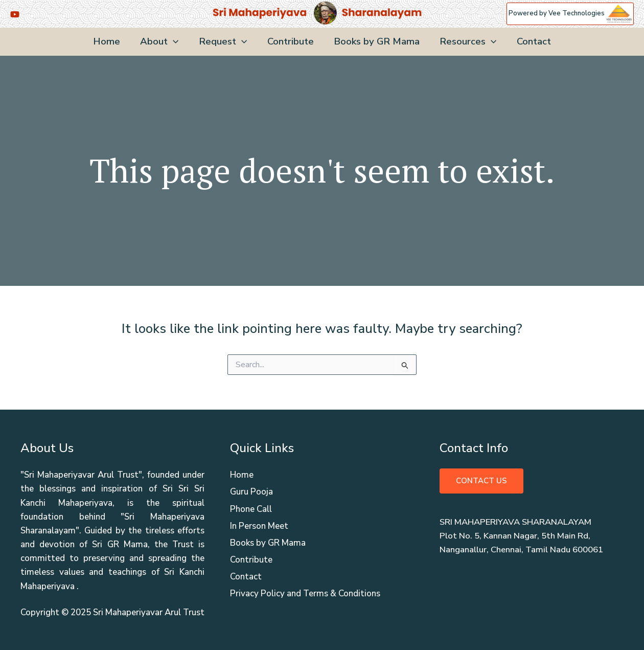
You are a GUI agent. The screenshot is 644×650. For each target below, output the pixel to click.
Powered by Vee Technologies (570, 13)
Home (110, 41)
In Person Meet (259, 526)
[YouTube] (15, 14)
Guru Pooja (251, 492)
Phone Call (251, 509)
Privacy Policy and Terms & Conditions (305, 593)
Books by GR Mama (376, 41)
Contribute (291, 41)
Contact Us (481, 481)
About (161, 42)
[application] (175, 42)
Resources (466, 42)
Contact (531, 41)
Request (224, 42)
